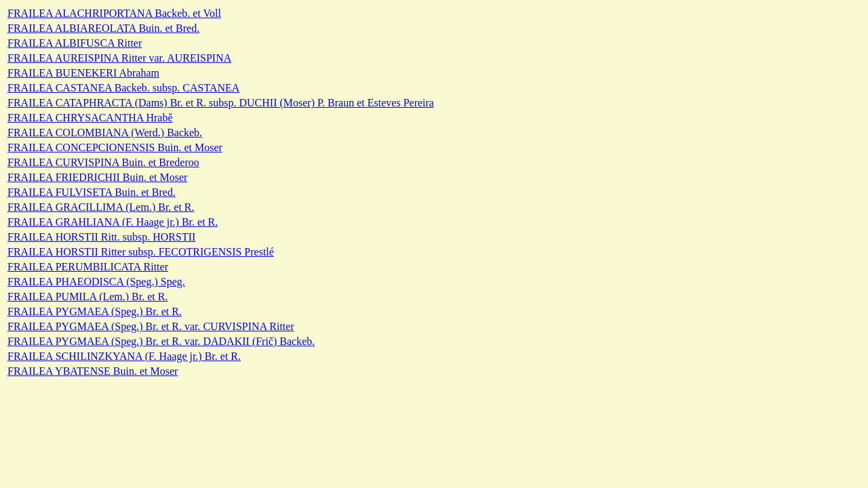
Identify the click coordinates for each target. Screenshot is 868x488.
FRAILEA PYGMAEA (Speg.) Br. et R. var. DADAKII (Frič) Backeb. (161, 341)
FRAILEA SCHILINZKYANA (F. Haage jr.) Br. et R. (124, 356)
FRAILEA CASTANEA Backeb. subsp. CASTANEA (123, 88)
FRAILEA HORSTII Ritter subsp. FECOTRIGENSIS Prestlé (141, 252)
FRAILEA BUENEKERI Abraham (83, 73)
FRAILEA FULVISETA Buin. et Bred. (92, 192)
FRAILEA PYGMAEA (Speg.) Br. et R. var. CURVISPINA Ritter (151, 326)
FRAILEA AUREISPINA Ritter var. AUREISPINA (119, 58)
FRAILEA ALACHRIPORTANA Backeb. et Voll (114, 13)
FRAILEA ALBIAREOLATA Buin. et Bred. (103, 28)
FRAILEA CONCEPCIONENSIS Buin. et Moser (115, 147)
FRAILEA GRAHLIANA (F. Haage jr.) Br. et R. (113, 222)
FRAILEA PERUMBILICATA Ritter (88, 267)
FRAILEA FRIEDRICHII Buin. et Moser (97, 177)
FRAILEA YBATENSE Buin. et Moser (93, 371)
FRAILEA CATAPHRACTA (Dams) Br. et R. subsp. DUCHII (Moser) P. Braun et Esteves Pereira (221, 103)
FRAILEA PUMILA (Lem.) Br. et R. (87, 297)
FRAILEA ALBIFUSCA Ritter (75, 43)
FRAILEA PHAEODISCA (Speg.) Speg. (96, 282)
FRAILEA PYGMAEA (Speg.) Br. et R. (95, 311)
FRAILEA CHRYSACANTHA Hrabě (90, 118)
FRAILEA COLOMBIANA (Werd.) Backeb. (105, 133)
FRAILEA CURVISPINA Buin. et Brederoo (103, 162)
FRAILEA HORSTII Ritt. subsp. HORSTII (101, 237)
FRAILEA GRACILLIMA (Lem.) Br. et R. (101, 207)
